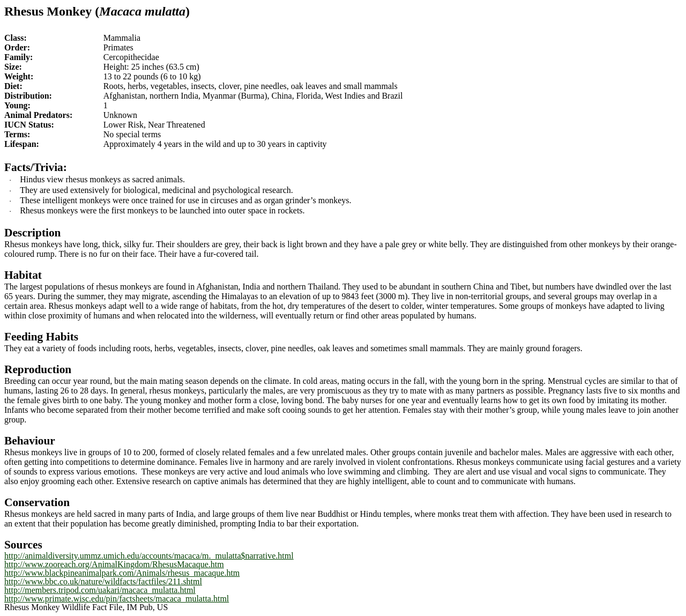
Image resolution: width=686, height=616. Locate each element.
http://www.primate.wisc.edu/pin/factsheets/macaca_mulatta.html (117, 599)
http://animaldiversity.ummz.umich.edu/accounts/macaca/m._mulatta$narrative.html (149, 556)
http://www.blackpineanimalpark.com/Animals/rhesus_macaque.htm (122, 573)
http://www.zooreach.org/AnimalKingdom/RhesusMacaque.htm (114, 564)
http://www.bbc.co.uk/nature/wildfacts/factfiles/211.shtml (103, 581)
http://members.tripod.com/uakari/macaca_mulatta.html (100, 590)
